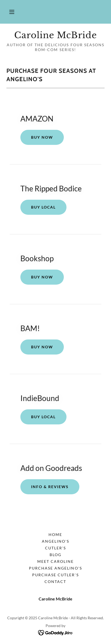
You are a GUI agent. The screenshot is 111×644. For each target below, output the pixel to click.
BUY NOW (42, 137)
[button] (12, 12)
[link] (56, 35)
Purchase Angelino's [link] (55, 568)
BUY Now (42, 277)
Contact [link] (55, 582)
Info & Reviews (50, 487)
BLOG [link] (56, 555)
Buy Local (43, 207)
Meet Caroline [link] (56, 561)
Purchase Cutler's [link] (55, 575)
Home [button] (55, 534)
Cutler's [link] (56, 548)
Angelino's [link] (56, 541)
